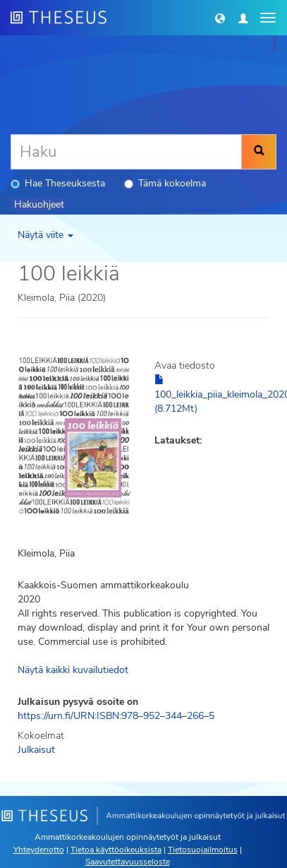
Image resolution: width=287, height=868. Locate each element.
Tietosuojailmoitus (203, 850)
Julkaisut (36, 750)
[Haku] (126, 152)
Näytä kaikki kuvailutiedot (73, 670)
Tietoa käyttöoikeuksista (116, 850)
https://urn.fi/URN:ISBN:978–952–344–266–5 (116, 716)
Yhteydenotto (39, 850)
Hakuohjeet (39, 204)
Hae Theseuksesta (58, 183)
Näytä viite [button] (45, 235)
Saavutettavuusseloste (128, 862)
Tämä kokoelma (165, 183)
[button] (220, 18)
